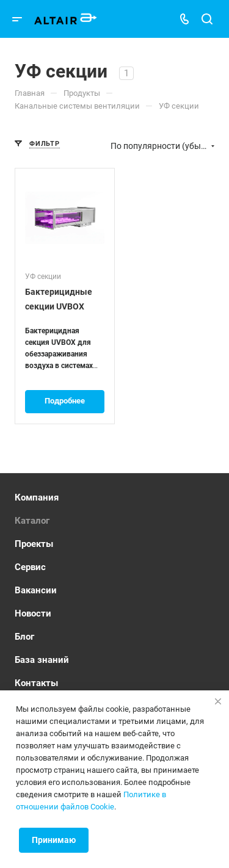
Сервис (30, 567)
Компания (37, 497)
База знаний (42, 660)
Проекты (34, 544)
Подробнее (65, 401)
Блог (24, 637)
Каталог (32, 521)
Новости (33, 613)
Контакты (36, 683)
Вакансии (36, 590)
